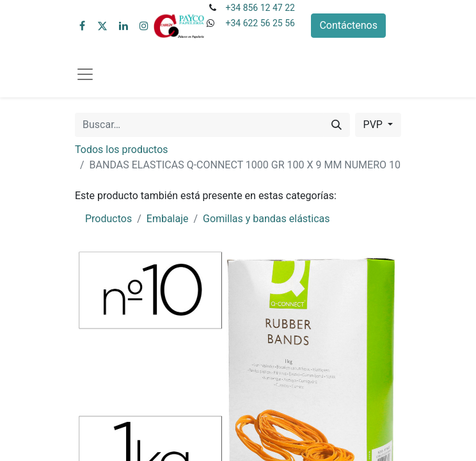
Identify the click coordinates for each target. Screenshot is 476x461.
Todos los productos (122, 150)
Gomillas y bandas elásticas (266, 219)
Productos (108, 219)
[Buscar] (337, 125)
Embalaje (168, 219)
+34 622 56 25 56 (260, 23)
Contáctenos (348, 25)
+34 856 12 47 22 (260, 8)
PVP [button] (374, 125)
